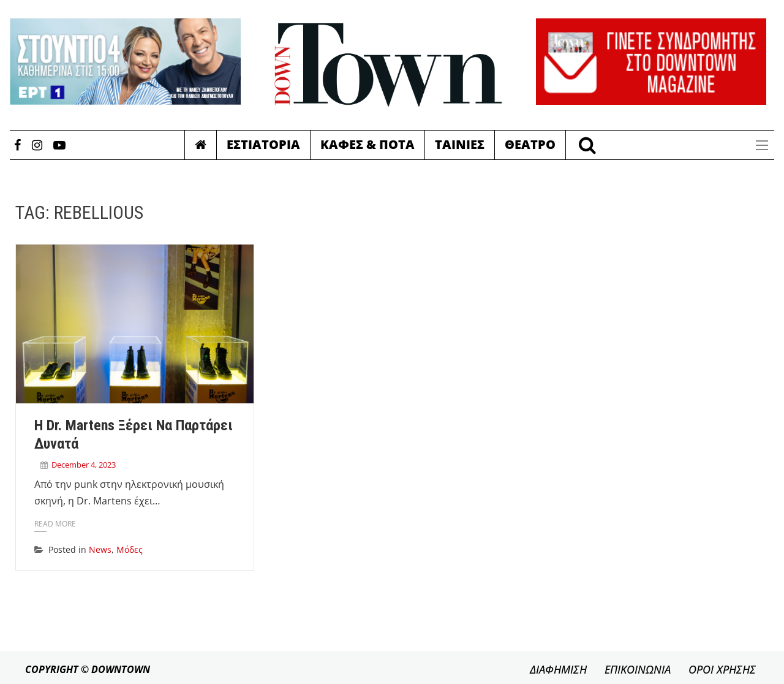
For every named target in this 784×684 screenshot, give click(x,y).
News (100, 549)
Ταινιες (460, 144)
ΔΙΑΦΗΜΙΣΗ (558, 669)
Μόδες (130, 549)
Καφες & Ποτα (367, 144)
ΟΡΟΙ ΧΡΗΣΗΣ (722, 669)
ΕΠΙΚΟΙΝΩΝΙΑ (638, 669)
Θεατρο (530, 144)
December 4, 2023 (84, 465)
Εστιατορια (263, 144)
